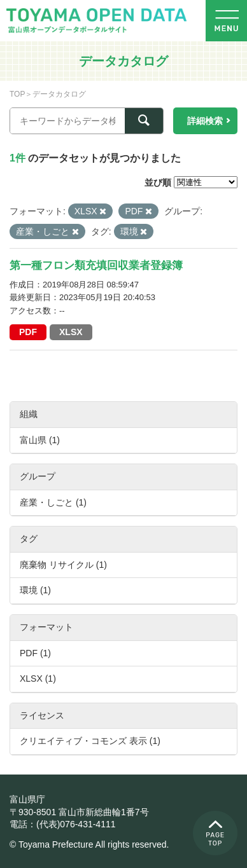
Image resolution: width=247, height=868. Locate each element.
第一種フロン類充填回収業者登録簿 (96, 265)
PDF (28, 332)
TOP (17, 94)
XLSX (71, 332)
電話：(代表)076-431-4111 (63, 824)
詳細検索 (205, 121)
